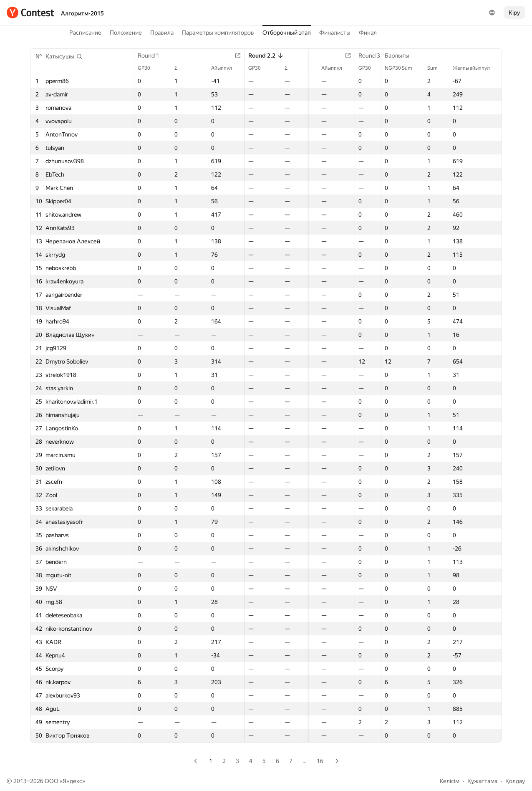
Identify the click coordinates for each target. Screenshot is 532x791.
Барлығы (401, 56)
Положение (126, 33)
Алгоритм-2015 (82, 13)
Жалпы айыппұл (475, 68)
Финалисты (335, 33)
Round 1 (153, 56)
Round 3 (362, 56)
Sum (437, 68)
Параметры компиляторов (218, 33)
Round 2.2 (260, 56)
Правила (162, 33)
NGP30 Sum (403, 68)
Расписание (85, 33)
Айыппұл (221, 68)
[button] (64, 56)
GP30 (148, 68)
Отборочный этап (287, 33)
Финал (368, 33)
